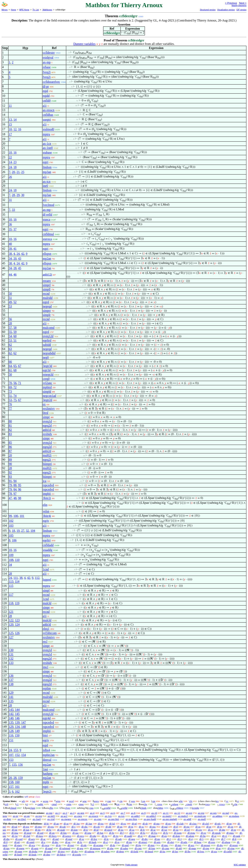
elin (45, 505)
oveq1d (47, 421)
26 (10, 177)
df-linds (33, 855)
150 (17, 735)
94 (15, 481)
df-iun (26, 830)
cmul (54, 804)
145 (17, 714)
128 (11, 731)
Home (13, 10)
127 (11, 637)
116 (11, 735)
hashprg (47, 773)
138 (11, 684)
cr (238, 801)
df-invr (61, 851)
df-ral (14, 827)
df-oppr (18, 851)
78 (10, 494)
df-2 (169, 839)
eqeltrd (47, 340)
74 (15, 396)
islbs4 (46, 750)
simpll (46, 289)
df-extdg (77, 855)
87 (10, 451)
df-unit (48, 851)
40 (10, 244)
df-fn (112, 833)
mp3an (47, 172)
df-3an (89, 824)
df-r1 (225, 836)
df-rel (187, 830)
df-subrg (105, 851)
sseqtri (47, 120)
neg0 (46, 357)
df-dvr (75, 851)
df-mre (151, 845)
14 (15, 120)
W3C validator (240, 865)
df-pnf (56, 839)
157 (11, 787)
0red (45, 413)
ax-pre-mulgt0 (170, 819)
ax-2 (65, 813)
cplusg (175, 804)
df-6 (212, 839)
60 (15, 336)
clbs (51, 808)
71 (20, 383)
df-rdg (93, 836)
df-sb (145, 824)
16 (20, 129)
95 (20, 485)
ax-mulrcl (183, 816)
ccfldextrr (49, 53)
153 (16, 750)
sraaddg (47, 550)
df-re (117, 842)
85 (10, 443)
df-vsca (45, 845)
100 (16, 516)
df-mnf (69, 839)
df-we (164, 830)
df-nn (157, 839)
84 (15, 489)
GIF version (241, 10)
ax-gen (81, 813)
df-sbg (110, 848)
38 (10, 254)
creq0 (46, 379)
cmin (69, 804)
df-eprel (108, 830)
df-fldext (61, 855)
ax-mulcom (200, 816)
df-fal (112, 824)
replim (47, 688)
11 (10, 106)
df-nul (164, 827)
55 (10, 332)
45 (20, 268)
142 (11, 714)
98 (20, 498)
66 (10, 362)
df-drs (220, 845)
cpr (154, 801)
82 (10, 430)
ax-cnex (78, 816)
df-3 (180, 839)
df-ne (229, 824)
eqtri (45, 162)
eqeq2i (47, 460)
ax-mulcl (167, 816)
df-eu (168, 824)
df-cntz (138, 848)
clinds (143, 808)
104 (33, 531)
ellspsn (47, 254)
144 (17, 710)
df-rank (237, 836)
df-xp (176, 830)
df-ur (218, 848)
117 (11, 595)
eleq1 (46, 629)
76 (10, 404)
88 (15, 485)
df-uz (68, 842)
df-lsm (152, 848)
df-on (52, 833)
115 (11, 586)
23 (15, 162)
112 (37, 578)
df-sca (32, 845)
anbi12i (47, 275)
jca (44, 481)
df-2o (116, 836)
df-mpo (230, 833)
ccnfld (107, 808)
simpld (47, 391)
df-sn (198, 827)
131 (11, 654)
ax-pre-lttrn (131, 819)
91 (10, 481)
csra (91, 808)
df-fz (80, 842)
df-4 (190, 839)
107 (11, 755)
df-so (132, 830)
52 (15, 302)
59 (15, 332)
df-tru (101, 824)
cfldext (180, 808)
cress (160, 804)
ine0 (45, 186)
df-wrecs (67, 836)
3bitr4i (47, 516)
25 (23, 172)
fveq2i (47, 72)
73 (10, 391)
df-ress (211, 842)
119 (17, 603)
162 (17, 791)
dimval (47, 760)
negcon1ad (49, 396)
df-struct (143, 842)
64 (10, 366)
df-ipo (6, 848)
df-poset (234, 845)
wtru (58, 801)
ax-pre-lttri (114, 819)
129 (11, 693)
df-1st (15, 836)
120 (11, 624)
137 (11, 680)
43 (20, 258)
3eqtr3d (47, 366)
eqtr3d (47, 370)
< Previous (231, 3)
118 (11, 603)
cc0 (6, 804)
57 (10, 328)
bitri (45, 735)
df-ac (43, 839)
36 (10, 224)
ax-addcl (135, 816)
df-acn (31, 839)
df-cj (105, 842)
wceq (45, 801)
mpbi (46, 782)
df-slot (170, 842)
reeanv (47, 281)
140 (11, 718)
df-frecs (53, 836)
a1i (45, 106)
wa (34, 801)
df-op (231, 827)
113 (11, 581)
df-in (131, 827)
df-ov (203, 833)
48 (15, 498)
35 (10, 229)
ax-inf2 (51, 816)
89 (10, 460)
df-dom (176, 836)
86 (10, 447)
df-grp (80, 848)
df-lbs (188, 851)
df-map (152, 836)
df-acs (191, 845)
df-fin (203, 836)
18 (15, 167)
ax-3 (72, 813)
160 (17, 782)
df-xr (82, 839)
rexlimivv (49, 408)
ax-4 (92, 813)
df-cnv (199, 830)
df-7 (223, 839)
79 (10, 485)
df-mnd (49, 848)
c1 (17, 804)
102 (11, 521)
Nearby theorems (239, 6)
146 (17, 718)
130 (11, 650)
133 (11, 663)
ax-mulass (234, 816)
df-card (19, 839)
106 (14, 540)
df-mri (178, 845)
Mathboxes (47, 10)
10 (10, 129)
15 (10, 124)
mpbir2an (49, 755)
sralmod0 (48, 129)
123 (17, 620)
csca (207, 804)
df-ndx (184, 842)
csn (143, 801)
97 (15, 494)
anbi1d (47, 430)
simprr (47, 311)
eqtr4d (47, 718)
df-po (121, 830)
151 (11, 740)
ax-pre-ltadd (150, 819)
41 (15, 249)
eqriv (46, 521)
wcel (71, 801)
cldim (160, 808)
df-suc (76, 833)
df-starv (18, 845)
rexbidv (47, 434)
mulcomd (48, 328)
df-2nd (27, 836)
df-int (14, 830)
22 (10, 157)
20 (13, 172)
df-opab (61, 830)
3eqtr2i (47, 791)
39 (10, 249)
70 (10, 383)
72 (15, 387)
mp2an (47, 258)
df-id (96, 830)
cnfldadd (48, 545)
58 (15, 328)
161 (17, 787)
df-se (153, 830)
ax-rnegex (66, 819)
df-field (134, 851)
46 (15, 275)
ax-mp (47, 62)
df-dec (55, 842)
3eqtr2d (47, 400)
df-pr (46, 86)
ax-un (27, 816)
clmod (13, 808)
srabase (47, 152)
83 (10, 434)
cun (109, 801)
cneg (81, 804)
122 (11, 620)
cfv (191, 801)
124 (17, 624)
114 (17, 581)
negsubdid (49, 353)
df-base (198, 842)
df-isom (178, 833)
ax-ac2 (64, 816)
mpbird (47, 387)
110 (17, 560)
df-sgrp (35, 848)
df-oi (214, 836)
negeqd (47, 306)
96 (20, 489)
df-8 (234, 839)
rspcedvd (48, 485)
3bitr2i (47, 498)
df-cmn (165, 848)
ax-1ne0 (48, 148)
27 (23, 531)
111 (16, 578)
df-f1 (132, 833)
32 (27, 531)
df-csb (97, 827)
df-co (211, 830)
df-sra (214, 851)
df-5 (201, 839)
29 (18, 195)
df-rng (206, 848)
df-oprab (216, 833)
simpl (46, 590)
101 (22, 516)
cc (227, 801)
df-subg (124, 848)
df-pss (153, 827)
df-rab (63, 827)
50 (10, 293)
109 (11, 555)
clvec (68, 808)
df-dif (108, 827)
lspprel (47, 580)
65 (15, 366)
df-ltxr (94, 839)
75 (15, 400)
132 (11, 658)
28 (13, 195)
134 (17, 727)
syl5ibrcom (50, 633)
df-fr (142, 830)
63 (10, 349)
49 (10, 302)
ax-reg (39, 816)
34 (10, 258)
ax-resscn (48, 110)
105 (11, 535)
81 (10, 425)
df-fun (100, 833)
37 (15, 229)
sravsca (47, 239)
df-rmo (38, 827)
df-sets (157, 842)
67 (20, 366)
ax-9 (143, 813)
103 (11, 526)
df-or (66, 824)
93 (10, 477)
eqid (45, 91)
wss (133, 801)
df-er (140, 836)
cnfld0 (47, 101)
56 (10, 319)
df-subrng (89, 851)
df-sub (118, 839)
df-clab (180, 824)
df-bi (46, 824)
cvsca (222, 804)
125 (11, 633)
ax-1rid (51, 819)
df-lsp (175, 851)
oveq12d (48, 336)
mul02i (47, 455)
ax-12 (177, 813)
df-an (56, 824)
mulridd (48, 298)
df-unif (125, 845)
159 (20, 778)
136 (11, 676)
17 (10, 134)
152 (17, 755)
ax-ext (189, 813)
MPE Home (24, 10)
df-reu (51, 827)
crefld (124, 808)
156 (20, 765)
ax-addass (217, 816)
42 (23, 254)
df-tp (220, 827)
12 (15, 129)
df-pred (28, 833)
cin (121, 801)
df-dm (222, 830)
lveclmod (48, 205)
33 (13, 210)
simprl (47, 285)
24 (10, 167)
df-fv (165, 833)
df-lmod (149, 851)
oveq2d (47, 680)
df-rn (233, 830)
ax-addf (187, 819)
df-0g (138, 845)
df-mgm (20, 848)
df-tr (86, 830)
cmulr (189, 804)
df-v (74, 827)
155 (14, 765)
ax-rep (201, 813)
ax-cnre (98, 819)
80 (10, 421)
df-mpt (74, 830)
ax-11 (166, 813)
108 (11, 560)
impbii (47, 494)
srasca (46, 219)
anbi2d (47, 451)
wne (84, 801)
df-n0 (17, 842)
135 (11, 701)
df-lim (64, 833)
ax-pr (15, 816)
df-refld (47, 215)
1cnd (46, 569)
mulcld (47, 603)
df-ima (15, 833)
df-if (176, 827)
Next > (243, 3)
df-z (43, 842)
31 (10, 200)
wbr (181, 801)
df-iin (38, 830)
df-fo (143, 833)
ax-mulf (202, 819)
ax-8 (133, 813)
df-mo (157, 824)
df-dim (47, 855)
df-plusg (226, 842)
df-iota (88, 833)
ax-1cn (47, 144)
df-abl (179, 848)
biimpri (47, 464)
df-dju (6, 839)
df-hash (93, 842)
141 (11, 697)
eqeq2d (47, 425)
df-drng (120, 851)
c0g (236, 804)
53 (10, 306)
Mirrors (5, 10)
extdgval (48, 57)
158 (11, 782)
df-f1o (154, 833)
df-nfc (218, 824)
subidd (47, 345)
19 (18, 531)
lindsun (47, 531)
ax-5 (102, 813)
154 (23, 755)
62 (10, 345)
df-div (145, 839)
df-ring (231, 848)
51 (10, 298)
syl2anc (47, 383)
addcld (47, 624)
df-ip (58, 845)
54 (10, 336)
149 (17, 731)
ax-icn (46, 181)
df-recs (80, 836)
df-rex (26, 827)
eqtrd (46, 302)
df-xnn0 (31, 842)
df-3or (77, 824)
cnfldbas (48, 115)
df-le (106, 839)
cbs (145, 804)
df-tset (71, 845)
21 (18, 172)
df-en (164, 836)
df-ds (112, 845)
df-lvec (201, 851)
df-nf (134, 824)
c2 (93, 804)
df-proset (205, 845)
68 (15, 370)
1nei (45, 769)
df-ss (141, 827)
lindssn (47, 167)
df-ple (84, 845)
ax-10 (154, 813)
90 (10, 464)
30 (23, 195)
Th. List (36, 10)
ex (44, 404)
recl (45, 641)
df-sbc (85, 827)
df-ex (123, 824)
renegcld (48, 374)
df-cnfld (228, 851)
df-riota (191, 833)
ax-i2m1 (22, 819)
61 (10, 370)
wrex (96, 801)
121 (11, 612)
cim (130, 804)
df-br (49, 830)
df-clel (206, 824)
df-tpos (39, 836)
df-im (129, 842)
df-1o (104, 836)
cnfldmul (48, 234)
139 (17, 722)
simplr (47, 315)
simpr (46, 417)
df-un (120, 827)
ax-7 (123, 813)
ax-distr (7, 819)
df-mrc (165, 845)
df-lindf (18, 855)
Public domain (131, 865)
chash (105, 804)
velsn (46, 511)
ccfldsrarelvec (51, 82)
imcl (45, 667)
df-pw (187, 827)
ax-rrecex (83, 819)
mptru (46, 134)
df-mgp (192, 848)
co (217, 801)
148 (23, 727)
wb (23, 801)
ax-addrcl (151, 816)
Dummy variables (84, 44)
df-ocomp (98, 845)
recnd (46, 293)
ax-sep (213, 813)
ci (27, 804)
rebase (47, 67)
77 (10, 408)
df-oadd (128, 836)
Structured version (208, 10)
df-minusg (95, 848)
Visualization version (226, 10)
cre (118, 804)
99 (10, 516)
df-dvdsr (33, 851)
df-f (122, 833)
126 (17, 633)
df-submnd (65, 848)
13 (10, 120)
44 (10, 275)
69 (10, 387)
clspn (32, 808)
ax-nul (226, 813)
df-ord (40, 833)
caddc (40, 804)
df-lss (162, 851)
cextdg (196, 808)
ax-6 (113, 813)
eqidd (46, 96)
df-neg (132, 839)
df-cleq (193, 824)
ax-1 (58, 813)
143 (11, 710)
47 (10, 498)
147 (23, 722)
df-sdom (190, 836)
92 (10, 472)
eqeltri (47, 540)
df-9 (5, 842)
